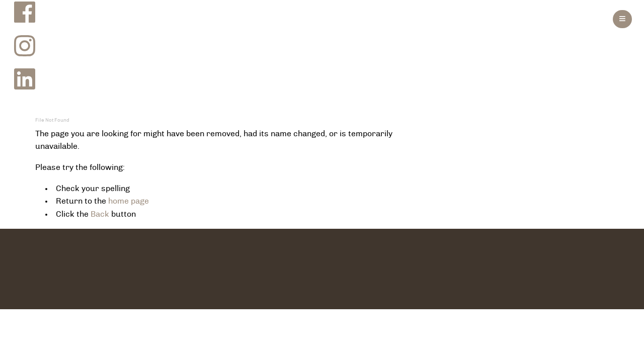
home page (129, 201)
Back (100, 214)
